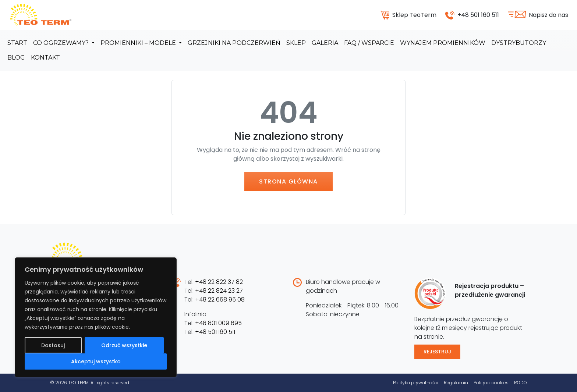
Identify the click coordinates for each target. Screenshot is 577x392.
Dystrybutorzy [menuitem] (519, 43)
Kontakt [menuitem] (45, 58)
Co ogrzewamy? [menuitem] (62, 43)
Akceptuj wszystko (96, 361)
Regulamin (456, 383)
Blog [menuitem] (16, 58)
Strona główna (288, 181)
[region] (96, 317)
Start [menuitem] (17, 43)
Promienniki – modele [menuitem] (139, 43)
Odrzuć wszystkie (124, 345)
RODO (521, 383)
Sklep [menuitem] (296, 43)
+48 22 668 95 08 (220, 300)
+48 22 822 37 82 (219, 282)
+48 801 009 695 (218, 323)
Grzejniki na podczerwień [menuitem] (234, 43)
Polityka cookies (491, 383)
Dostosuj (53, 345)
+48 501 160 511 (215, 332)
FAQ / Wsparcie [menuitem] (369, 43)
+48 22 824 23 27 (219, 291)
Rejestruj (437, 352)
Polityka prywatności (416, 383)
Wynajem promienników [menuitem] (443, 43)
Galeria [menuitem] (325, 43)
